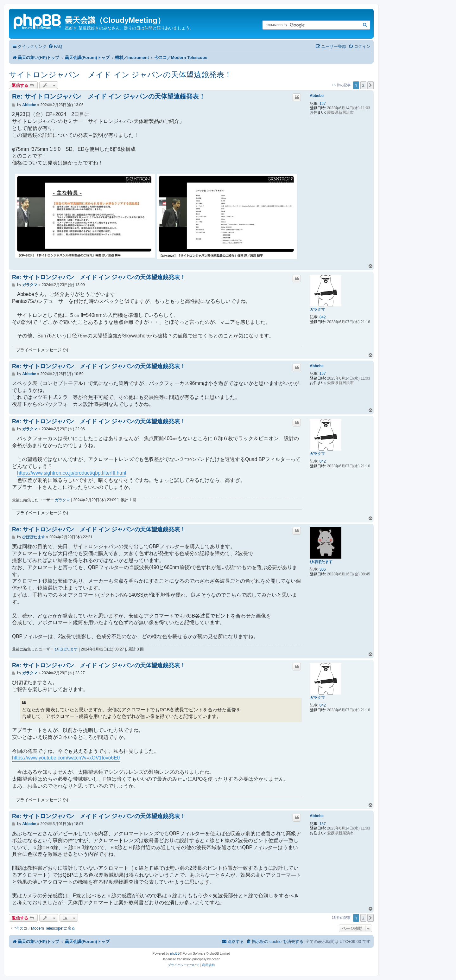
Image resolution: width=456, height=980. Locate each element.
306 (323, 569)
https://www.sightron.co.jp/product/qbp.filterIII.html (72, 473)
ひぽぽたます (321, 562)
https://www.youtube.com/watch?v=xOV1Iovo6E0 (66, 758)
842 (323, 317)
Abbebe (317, 96)
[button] (370, 85)
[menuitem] (55, 46)
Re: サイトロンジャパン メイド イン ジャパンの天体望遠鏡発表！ (109, 96)
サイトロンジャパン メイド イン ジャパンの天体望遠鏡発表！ (120, 75)
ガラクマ (317, 310)
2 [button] (363, 85)
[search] (309, 25)
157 (323, 104)
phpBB (175, 954)
